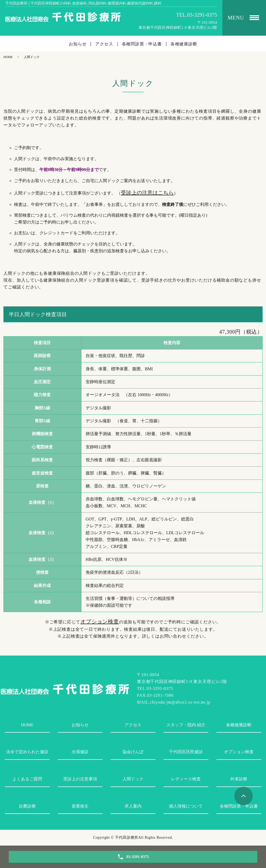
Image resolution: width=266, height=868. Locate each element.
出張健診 (80, 752)
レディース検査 (186, 779)
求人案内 (133, 806)
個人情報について (186, 806)
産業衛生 (80, 806)
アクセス (104, 44)
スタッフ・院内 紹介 (186, 725)
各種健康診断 (184, 44)
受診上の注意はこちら (147, 193)
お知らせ (78, 44)
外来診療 (239, 779)
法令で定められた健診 (27, 752)
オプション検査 (100, 622)
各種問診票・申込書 (142, 44)
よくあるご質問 (27, 779)
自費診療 (27, 806)
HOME (8, 57)
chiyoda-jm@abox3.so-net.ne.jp (180, 702)
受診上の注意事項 (80, 779)
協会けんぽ (133, 752)
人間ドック (133, 779)
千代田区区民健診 (186, 752)
